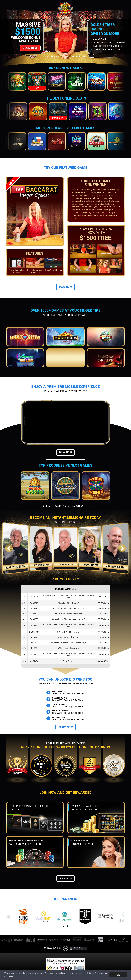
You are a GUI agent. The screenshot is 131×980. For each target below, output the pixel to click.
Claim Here (30, 48)
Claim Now (66, 727)
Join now (66, 878)
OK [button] (118, 975)
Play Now (65, 287)
